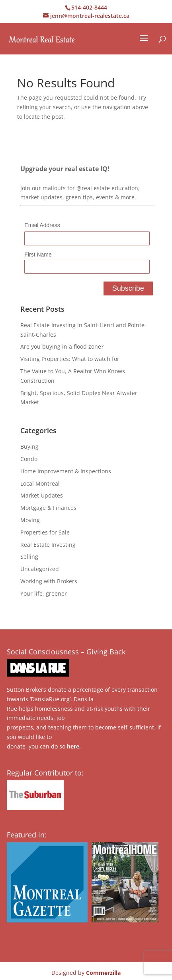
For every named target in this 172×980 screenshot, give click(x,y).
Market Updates (42, 495)
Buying (29, 447)
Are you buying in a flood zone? (62, 346)
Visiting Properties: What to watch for (70, 359)
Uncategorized (40, 569)
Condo (29, 459)
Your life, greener (44, 593)
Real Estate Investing (48, 545)
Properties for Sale (45, 532)
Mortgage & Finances (48, 508)
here (73, 746)
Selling (29, 557)
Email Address (42, 225)
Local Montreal (40, 483)
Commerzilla (103, 973)
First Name (38, 255)
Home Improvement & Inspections (66, 471)
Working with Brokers (49, 581)
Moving (30, 520)
